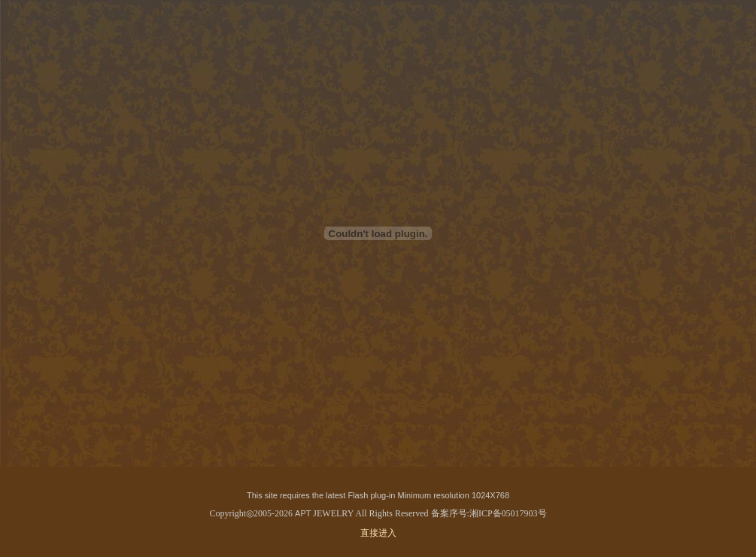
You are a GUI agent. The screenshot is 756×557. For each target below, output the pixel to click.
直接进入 (378, 533)
